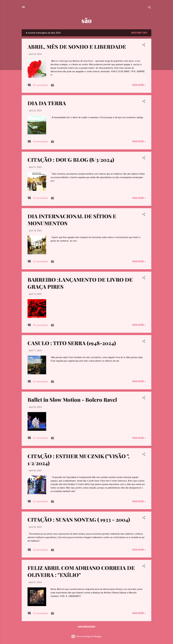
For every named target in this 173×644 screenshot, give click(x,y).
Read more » (139, 85)
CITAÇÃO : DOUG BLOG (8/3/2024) (71, 160)
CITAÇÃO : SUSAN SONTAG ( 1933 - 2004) (79, 519)
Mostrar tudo (139, 33)
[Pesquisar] (150, 8)
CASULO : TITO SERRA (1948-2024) (72, 343)
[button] (144, 45)
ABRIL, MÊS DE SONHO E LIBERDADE (77, 47)
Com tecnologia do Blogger (86, 636)
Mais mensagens (86, 627)
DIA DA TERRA (47, 103)
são (86, 20)
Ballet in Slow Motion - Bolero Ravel (72, 400)
